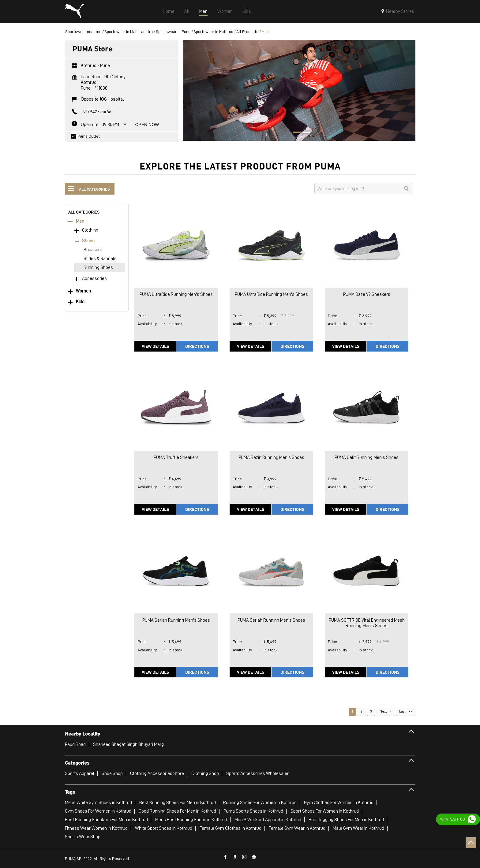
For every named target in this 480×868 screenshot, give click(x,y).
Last (402, 711)
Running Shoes (98, 268)
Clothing (90, 230)
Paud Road (75, 744)
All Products (247, 32)
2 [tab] (304, 133)
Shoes (88, 241)
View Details (155, 346)
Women (83, 291)
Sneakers (93, 250)
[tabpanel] (299, 90)
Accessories (94, 279)
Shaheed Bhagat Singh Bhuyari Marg (128, 744)
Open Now (147, 125)
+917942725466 (96, 112)
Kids (80, 302)
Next (383, 711)
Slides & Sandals (100, 259)
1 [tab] (295, 133)
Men (80, 221)
